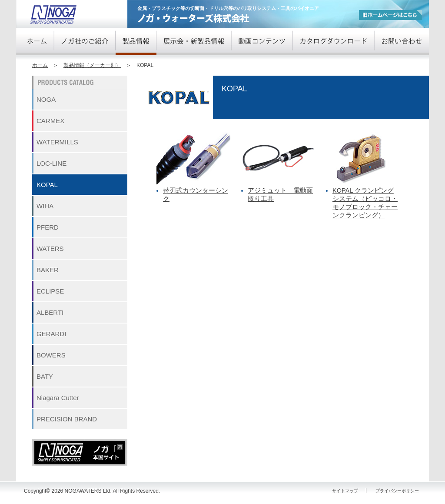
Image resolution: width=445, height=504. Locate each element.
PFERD (48, 227)
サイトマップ (345, 491)
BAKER (48, 270)
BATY (45, 376)
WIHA (45, 206)
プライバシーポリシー (397, 491)
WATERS (50, 249)
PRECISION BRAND (67, 419)
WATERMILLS (57, 142)
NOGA (46, 99)
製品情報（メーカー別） (92, 65)
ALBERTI (50, 312)
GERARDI (51, 334)
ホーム (40, 65)
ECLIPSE (50, 291)
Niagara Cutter (58, 398)
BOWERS (51, 355)
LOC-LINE (51, 163)
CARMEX (50, 121)
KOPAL (47, 185)
